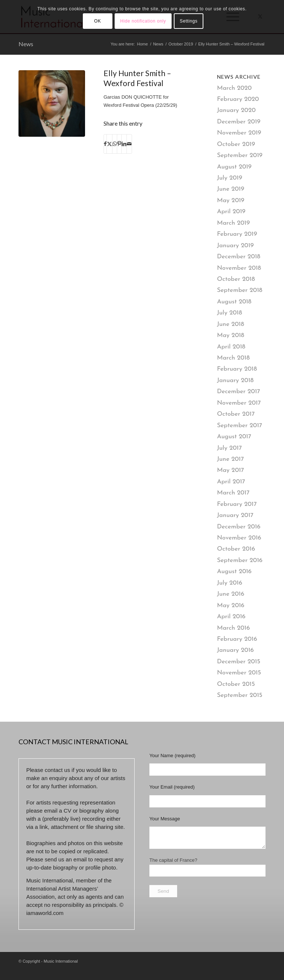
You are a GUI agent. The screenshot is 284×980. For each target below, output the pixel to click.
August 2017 (234, 437)
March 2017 (233, 493)
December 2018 (239, 257)
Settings (189, 21)
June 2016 (231, 594)
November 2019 (239, 133)
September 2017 (240, 426)
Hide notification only (143, 21)
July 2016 (230, 583)
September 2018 (240, 290)
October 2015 (236, 684)
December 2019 (239, 122)
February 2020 (238, 99)
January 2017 (235, 515)
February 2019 (237, 234)
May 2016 (231, 605)
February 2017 (237, 504)
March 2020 (234, 88)
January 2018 (235, 380)
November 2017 (239, 403)
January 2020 (236, 110)
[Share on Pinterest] (119, 144)
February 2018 (237, 369)
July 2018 (230, 313)
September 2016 (240, 560)
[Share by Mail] (129, 144)
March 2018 (234, 358)
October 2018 (236, 279)
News (26, 44)
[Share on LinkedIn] (124, 144)
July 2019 (230, 178)
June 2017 (231, 459)
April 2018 (231, 347)
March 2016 (234, 628)
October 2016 (236, 549)
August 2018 (234, 302)
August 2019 (234, 167)
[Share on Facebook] (105, 144)
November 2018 (239, 268)
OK (98, 21)
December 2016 (239, 527)
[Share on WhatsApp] (115, 144)
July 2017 (229, 448)
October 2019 (236, 144)
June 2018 (231, 324)
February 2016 (237, 639)
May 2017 (231, 470)
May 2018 (231, 335)
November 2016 (239, 538)
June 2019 (231, 189)
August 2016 (234, 571)
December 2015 (239, 662)
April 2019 (231, 212)
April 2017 (231, 482)
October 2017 (236, 414)
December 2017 (239, 392)
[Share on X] (109, 144)
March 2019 (234, 223)
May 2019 (231, 200)
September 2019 (240, 155)
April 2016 (231, 617)
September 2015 (240, 695)
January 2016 (236, 650)
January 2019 (236, 246)
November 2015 (239, 673)
